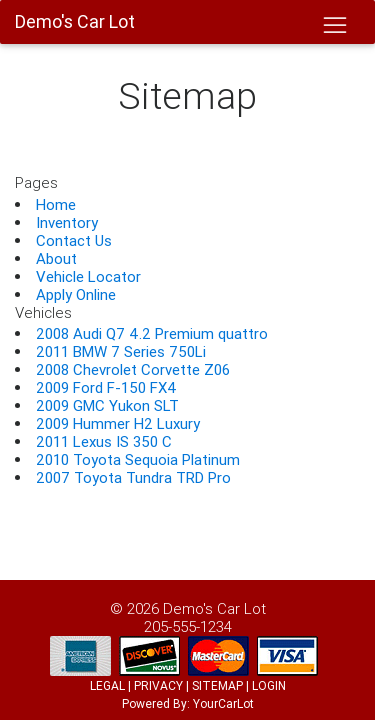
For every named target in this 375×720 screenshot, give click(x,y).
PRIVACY (158, 685)
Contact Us (74, 240)
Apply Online (76, 294)
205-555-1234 (188, 626)
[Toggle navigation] (334, 26)
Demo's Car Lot (214, 608)
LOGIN (269, 685)
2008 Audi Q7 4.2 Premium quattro (152, 333)
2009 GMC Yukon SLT (107, 405)
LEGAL (107, 685)
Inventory (67, 222)
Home (56, 204)
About (56, 258)
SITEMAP (217, 685)
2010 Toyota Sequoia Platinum (138, 459)
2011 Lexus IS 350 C (104, 441)
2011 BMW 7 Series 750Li (121, 351)
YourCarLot (223, 703)
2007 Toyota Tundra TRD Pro (133, 477)
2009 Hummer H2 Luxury (118, 423)
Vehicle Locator (88, 276)
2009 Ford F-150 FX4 (106, 387)
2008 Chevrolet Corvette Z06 (133, 369)
